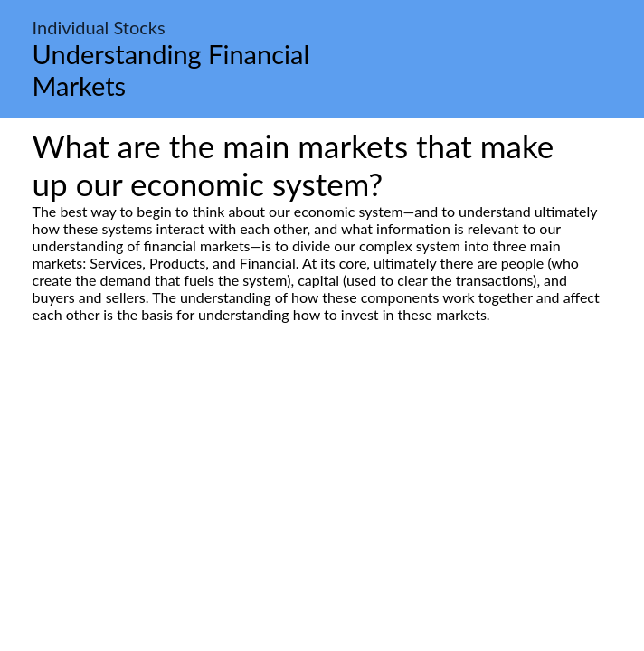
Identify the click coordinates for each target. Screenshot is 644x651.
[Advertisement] (322, 493)
